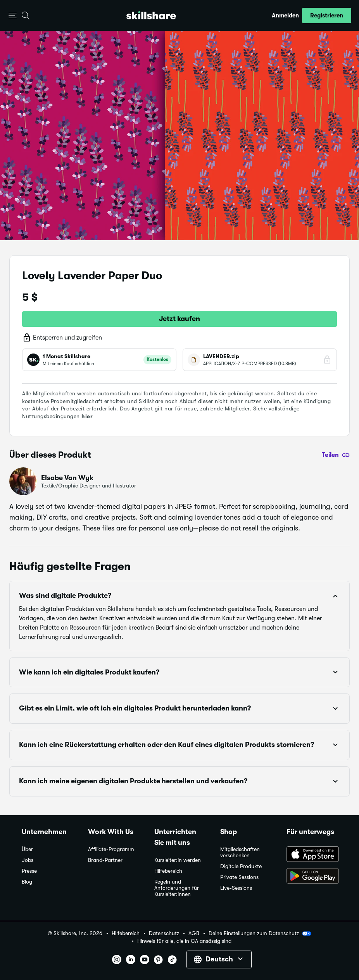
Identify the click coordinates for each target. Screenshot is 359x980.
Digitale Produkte (241, 866)
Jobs (28, 860)
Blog (27, 882)
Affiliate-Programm (111, 849)
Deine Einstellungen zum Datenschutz (260, 934)
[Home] (151, 15)
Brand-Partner (105, 860)
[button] (13, 16)
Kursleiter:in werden (178, 860)
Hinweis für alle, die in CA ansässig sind (184, 941)
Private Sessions (239, 877)
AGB (194, 933)
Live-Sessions (236, 888)
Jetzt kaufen (179, 319)
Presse (29, 871)
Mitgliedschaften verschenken (240, 852)
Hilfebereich (168, 871)
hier (87, 416)
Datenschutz (164, 933)
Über (27, 849)
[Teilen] (336, 455)
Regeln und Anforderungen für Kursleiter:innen (177, 888)
